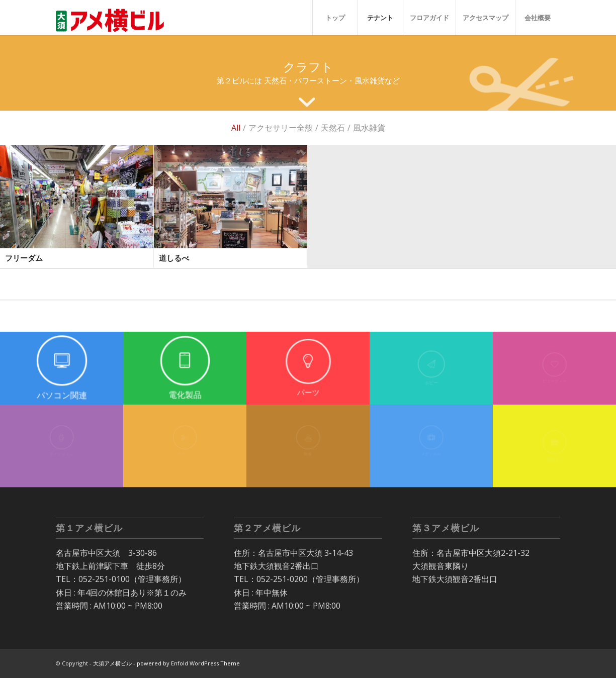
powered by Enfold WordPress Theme (188, 663)
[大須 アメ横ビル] (113, 18)
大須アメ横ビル (112, 663)
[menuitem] (335, 18)
